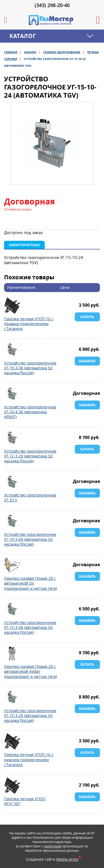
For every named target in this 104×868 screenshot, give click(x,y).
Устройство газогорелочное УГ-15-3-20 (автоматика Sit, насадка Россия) (12, 697)
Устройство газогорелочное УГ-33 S (12, 482)
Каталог (23, 36)
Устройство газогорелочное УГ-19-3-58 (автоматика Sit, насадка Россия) (12, 350)
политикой (53, 846)
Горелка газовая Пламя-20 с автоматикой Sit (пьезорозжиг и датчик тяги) (12, 565)
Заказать (87, 361)
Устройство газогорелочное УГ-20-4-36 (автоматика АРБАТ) (12, 394)
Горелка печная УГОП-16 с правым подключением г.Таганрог (12, 306)
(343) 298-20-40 (52, 5)
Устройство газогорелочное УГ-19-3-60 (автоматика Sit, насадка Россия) (12, 521)
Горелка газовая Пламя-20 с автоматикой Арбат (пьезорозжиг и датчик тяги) (12, 653)
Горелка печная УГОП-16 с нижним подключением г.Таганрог (12, 741)
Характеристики (24, 245)
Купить (87, 317)
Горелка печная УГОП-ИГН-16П (12, 786)
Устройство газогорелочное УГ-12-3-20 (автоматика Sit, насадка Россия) (12, 438)
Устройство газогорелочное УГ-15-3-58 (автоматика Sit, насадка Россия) (12, 609)
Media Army (67, 859)
